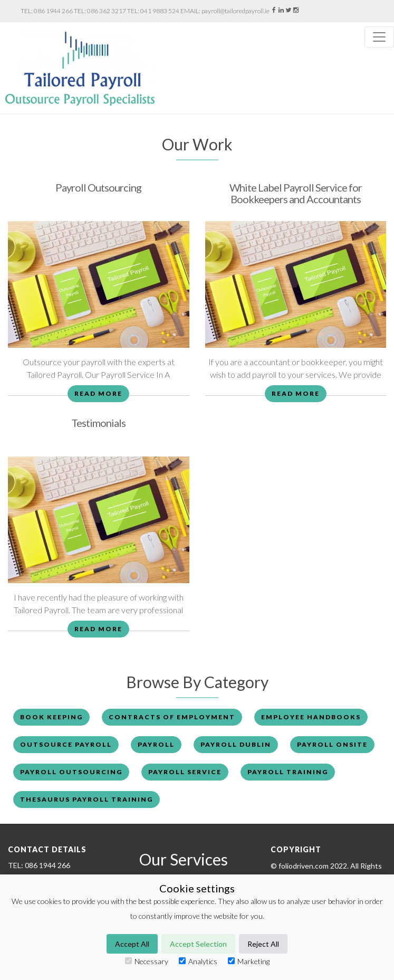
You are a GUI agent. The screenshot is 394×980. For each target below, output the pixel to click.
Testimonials (98, 423)
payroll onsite (332, 744)
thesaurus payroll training (87, 799)
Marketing (249, 961)
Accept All (132, 944)
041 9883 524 (160, 11)
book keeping (51, 717)
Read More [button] (98, 393)
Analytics (198, 961)
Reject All (263, 944)
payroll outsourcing (71, 772)
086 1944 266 (53, 11)
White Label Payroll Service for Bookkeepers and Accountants (296, 193)
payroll (156, 744)
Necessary (147, 961)
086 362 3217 (107, 11)
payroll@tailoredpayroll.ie (236, 11)
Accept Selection (198, 944)
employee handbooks (311, 717)
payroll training (288, 772)
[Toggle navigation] (379, 37)
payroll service (185, 772)
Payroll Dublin (236, 744)
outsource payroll (66, 744)
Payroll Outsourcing (98, 187)
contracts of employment (172, 717)
